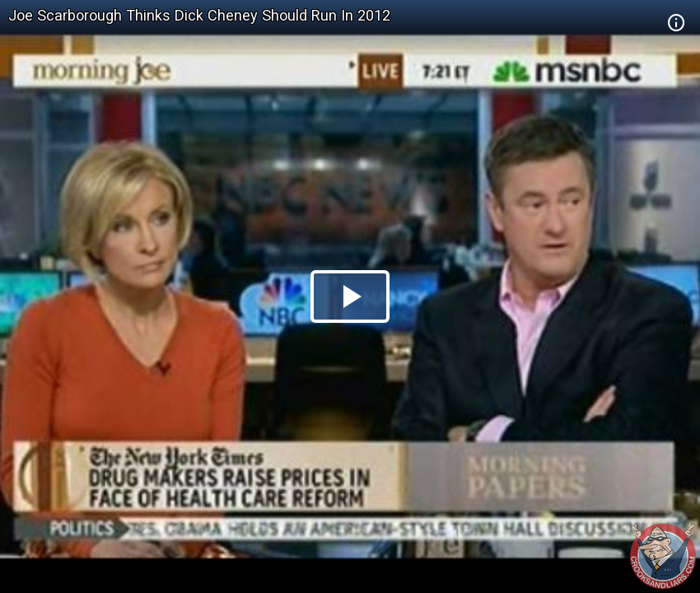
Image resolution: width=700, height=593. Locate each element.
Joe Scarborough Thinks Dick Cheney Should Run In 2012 (199, 15)
